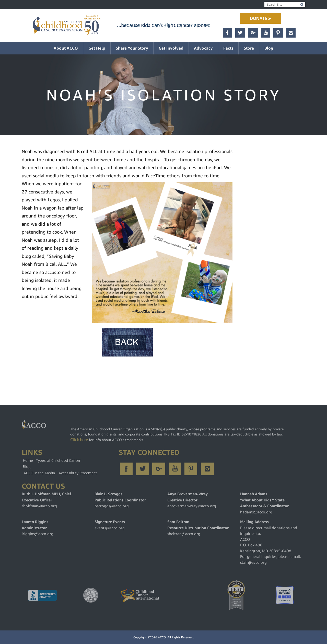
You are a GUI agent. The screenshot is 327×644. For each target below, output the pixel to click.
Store (249, 48)
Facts (228, 48)
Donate (261, 18)
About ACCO (66, 48)
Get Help (97, 48)
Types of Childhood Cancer (58, 460)
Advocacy (203, 48)
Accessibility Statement (78, 473)
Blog (269, 48)
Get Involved (171, 48)
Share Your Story (132, 48)
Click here (79, 440)
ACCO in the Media (39, 473)
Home (28, 460)
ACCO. (162, 637)
